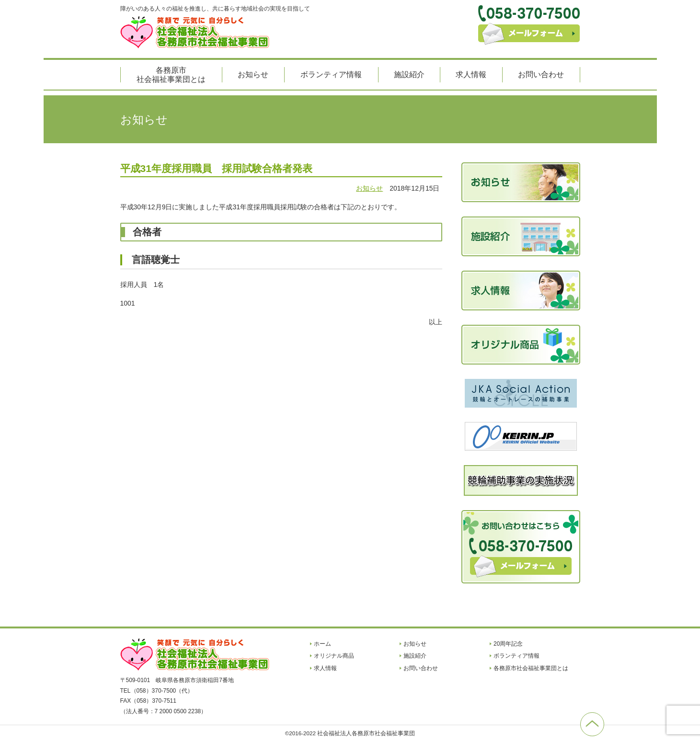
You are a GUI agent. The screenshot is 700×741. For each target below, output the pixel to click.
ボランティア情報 (331, 74)
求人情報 (471, 74)
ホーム (322, 644)
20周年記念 (508, 644)
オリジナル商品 (334, 656)
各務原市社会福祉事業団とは (171, 75)
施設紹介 (409, 74)
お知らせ (253, 74)
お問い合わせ (541, 74)
